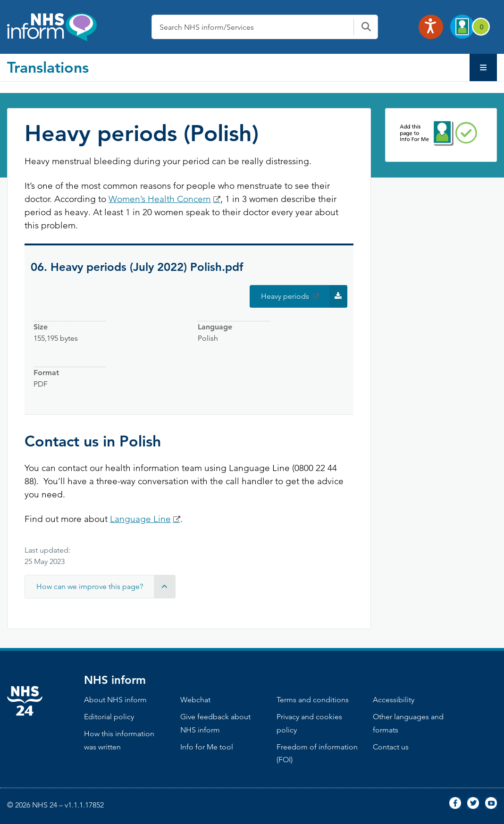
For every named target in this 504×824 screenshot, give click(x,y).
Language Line (140, 519)
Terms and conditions (313, 700)
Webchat (195, 700)
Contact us (391, 747)
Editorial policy (109, 717)
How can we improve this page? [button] (106, 587)
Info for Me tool (207, 747)
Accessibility (394, 700)
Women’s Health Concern (160, 199)
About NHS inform (115, 700)
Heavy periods (304, 296)
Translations (48, 67)
